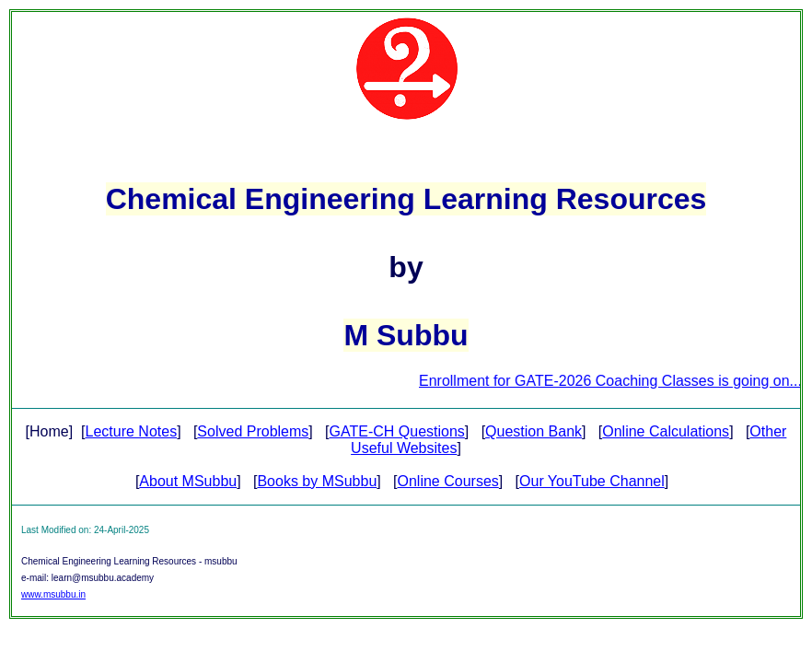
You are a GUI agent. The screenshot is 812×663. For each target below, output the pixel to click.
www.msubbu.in (53, 594)
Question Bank (534, 431)
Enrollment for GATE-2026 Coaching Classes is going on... (615, 381)
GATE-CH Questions (397, 431)
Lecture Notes (132, 431)
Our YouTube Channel (592, 481)
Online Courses (448, 481)
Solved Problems (253, 431)
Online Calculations (666, 431)
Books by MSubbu (317, 481)
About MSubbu (188, 481)
